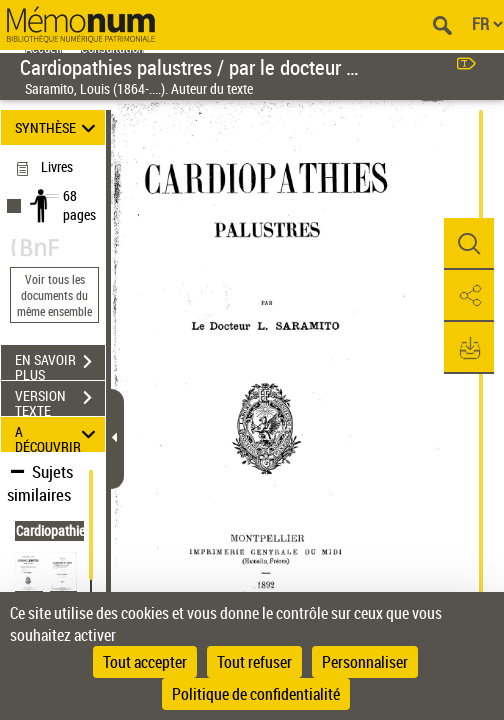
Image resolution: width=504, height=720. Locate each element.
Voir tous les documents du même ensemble (54, 295)
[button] (469, 244)
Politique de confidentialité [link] (256, 694)
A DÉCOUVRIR (58, 434)
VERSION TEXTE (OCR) (60, 400)
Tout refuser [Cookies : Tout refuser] (254, 662)
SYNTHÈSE (58, 127)
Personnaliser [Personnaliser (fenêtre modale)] (365, 662)
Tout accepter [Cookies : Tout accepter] (145, 662)
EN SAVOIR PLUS (60, 364)
